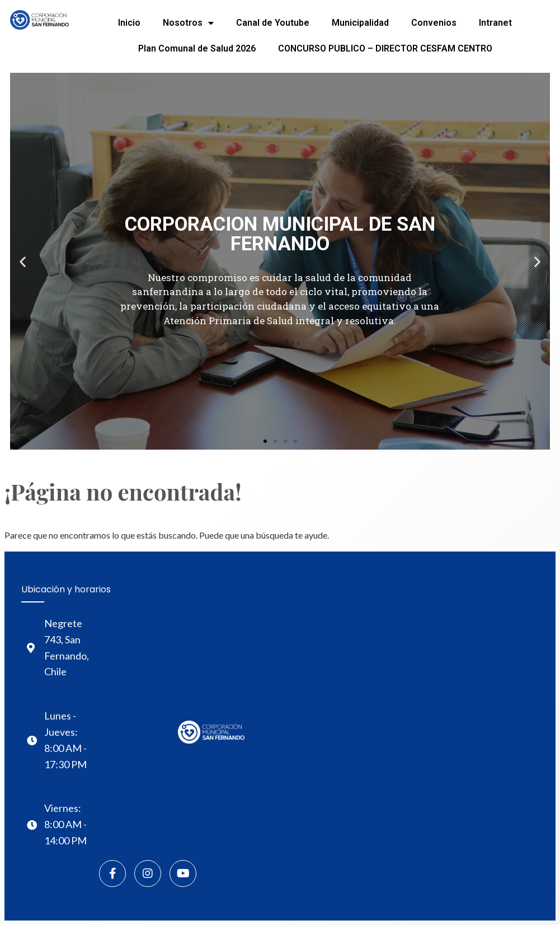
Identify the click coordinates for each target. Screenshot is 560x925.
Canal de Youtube (273, 23)
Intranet (495, 23)
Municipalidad (360, 23)
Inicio (129, 23)
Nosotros (188, 23)
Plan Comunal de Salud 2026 (197, 48)
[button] (265, 441)
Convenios (434, 23)
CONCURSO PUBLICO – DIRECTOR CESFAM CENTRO (385, 48)
